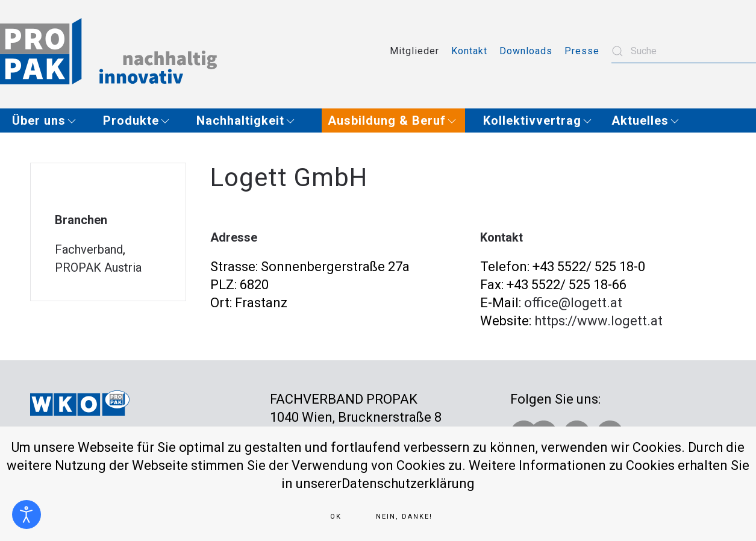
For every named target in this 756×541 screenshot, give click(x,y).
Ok (336, 517)
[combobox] (684, 51)
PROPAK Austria (98, 267)
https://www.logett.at (598, 321)
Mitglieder (414, 51)
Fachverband (89, 249)
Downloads (526, 51)
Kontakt (469, 51)
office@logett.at (573, 303)
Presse (582, 51)
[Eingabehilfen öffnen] (27, 514)
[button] (48, 120)
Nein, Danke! (404, 517)
